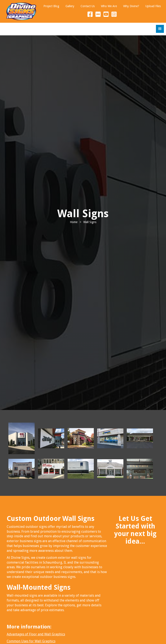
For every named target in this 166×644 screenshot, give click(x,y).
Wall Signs (90, 222)
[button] (160, 29)
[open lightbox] (22, 438)
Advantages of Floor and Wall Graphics (36, 634)
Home (74, 222)
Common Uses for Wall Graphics (31, 641)
